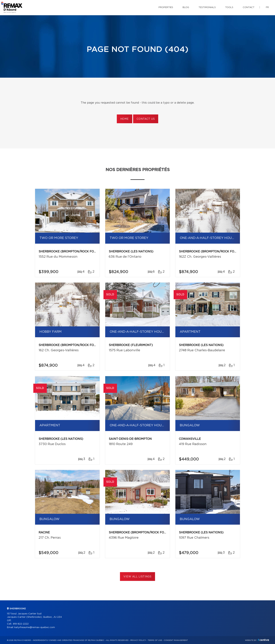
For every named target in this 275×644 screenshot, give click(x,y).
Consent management (176, 640)
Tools (229, 7)
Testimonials (207, 7)
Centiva (263, 640)
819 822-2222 (21, 624)
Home (125, 119)
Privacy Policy (138, 640)
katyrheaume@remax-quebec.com (35, 627)
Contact (249, 7)
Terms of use (155, 640)
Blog (186, 7)
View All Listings (137, 577)
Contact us (146, 119)
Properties (166, 7)
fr (267, 7)
